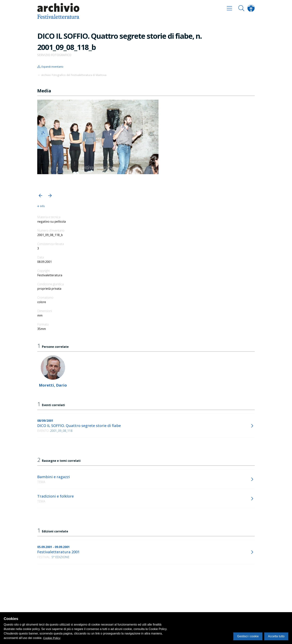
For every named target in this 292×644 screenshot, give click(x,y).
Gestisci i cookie (248, 636)
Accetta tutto (276, 636)
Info (41, 206)
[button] (41, 196)
